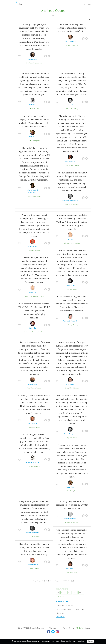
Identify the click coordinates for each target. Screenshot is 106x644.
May (32, 467)
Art (29, 250)
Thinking (33, 388)
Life (29, 537)
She (28, 63)
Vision (72, 243)
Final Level (41, 628)
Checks (38, 427)
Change (76, 388)
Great (67, 388)
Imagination (69, 523)
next (73, 581)
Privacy (72, 628)
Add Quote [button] (79, 628)
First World (41, 332)
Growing (72, 438)
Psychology (33, 63)
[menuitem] (87, 20)
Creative (76, 166)
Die (76, 438)
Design (31, 569)
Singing (71, 166)
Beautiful (33, 250)
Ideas (67, 205)
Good (72, 491)
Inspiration (40, 296)
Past (38, 109)
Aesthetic (39, 63)
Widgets (87, 628)
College (70, 325)
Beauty (39, 196)
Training (75, 325)
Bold (71, 289)
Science (27, 296)
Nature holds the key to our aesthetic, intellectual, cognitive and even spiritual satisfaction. (72, 28)
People (29, 196)
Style (30, 427)
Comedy (75, 109)
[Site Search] (84, 5)
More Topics (60, 597)
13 (57, 581)
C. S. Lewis (70, 606)
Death (67, 166)
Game (71, 109)
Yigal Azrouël (80, 610)
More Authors (60, 617)
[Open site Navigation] (89, 5)
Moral (71, 205)
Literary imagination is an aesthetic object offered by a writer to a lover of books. (72, 505)
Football (30, 141)
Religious (39, 388)
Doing (35, 141)
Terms (65, 628)
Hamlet (75, 289)
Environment (28, 332)
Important (37, 537)
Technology (33, 296)
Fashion (34, 196)
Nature (68, 46)
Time (28, 388)
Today (71, 572)
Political (71, 388)
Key (77, 46)
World (81, 593)
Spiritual (73, 46)
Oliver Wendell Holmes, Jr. (65, 610)
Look (39, 141)
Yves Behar (60, 606)
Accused (35, 332)
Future (31, 109)
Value (75, 572)
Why (67, 109)
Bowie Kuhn (61, 613)
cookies (24, 641)
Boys (33, 427)
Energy (38, 250)
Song (35, 109)
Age (68, 289)
